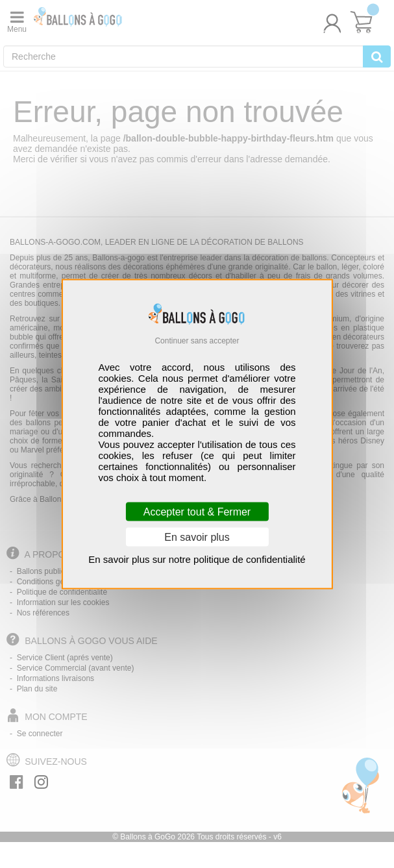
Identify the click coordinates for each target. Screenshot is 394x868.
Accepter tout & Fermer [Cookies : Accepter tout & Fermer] (197, 512)
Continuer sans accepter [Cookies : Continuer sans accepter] (197, 340)
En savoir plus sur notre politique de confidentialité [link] (197, 559)
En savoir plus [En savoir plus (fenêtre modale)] (197, 537)
